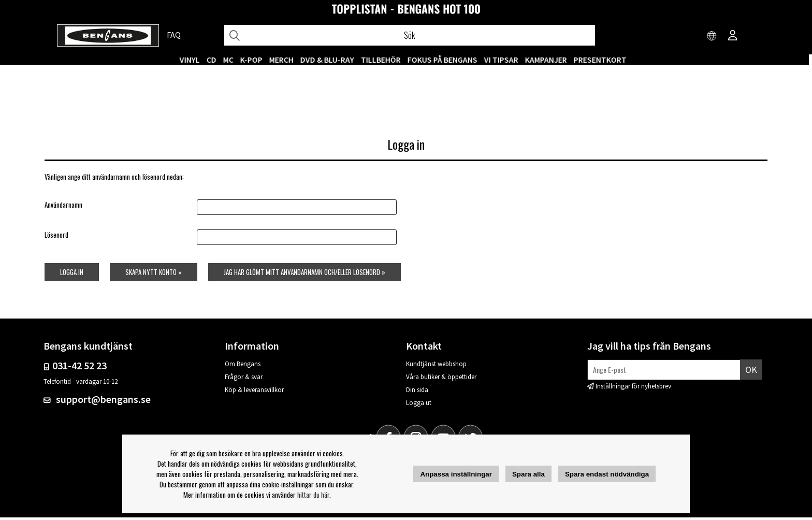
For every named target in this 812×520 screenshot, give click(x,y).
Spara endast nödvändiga (607, 474)
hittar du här (313, 495)
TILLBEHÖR (384, 60)
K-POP (255, 60)
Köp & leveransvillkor (254, 392)
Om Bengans (243, 366)
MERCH (285, 60)
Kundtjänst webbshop (436, 366)
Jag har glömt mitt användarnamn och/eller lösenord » (305, 274)
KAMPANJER (549, 60)
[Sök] (410, 35)
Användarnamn (62, 207)
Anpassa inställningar (456, 474)
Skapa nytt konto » (153, 274)
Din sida (417, 392)
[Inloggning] (733, 36)
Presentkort (603, 60)
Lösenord (55, 237)
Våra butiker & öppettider (441, 379)
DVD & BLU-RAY (330, 60)
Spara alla (528, 474)
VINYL (193, 60)
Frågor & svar (244, 379)
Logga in (71, 274)
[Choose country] (712, 36)
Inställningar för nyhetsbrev (633, 389)
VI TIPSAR (504, 60)
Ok (751, 372)
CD (215, 60)
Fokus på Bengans (446, 60)
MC (231, 60)
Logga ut (419, 405)
